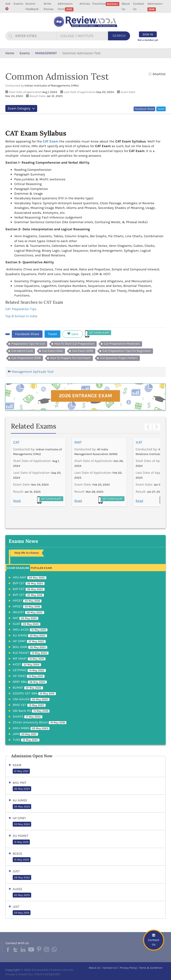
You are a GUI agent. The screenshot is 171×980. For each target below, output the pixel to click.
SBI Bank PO (31, 711)
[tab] (18, 568)
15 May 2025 (22, 860)
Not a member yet (148, 40)
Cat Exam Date (52, 351)
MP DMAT (29, 659)
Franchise (106, 4)
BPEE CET (29, 705)
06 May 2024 (22, 789)
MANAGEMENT (46, 53)
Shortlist (157, 74)
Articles (85, 4)
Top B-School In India (21, 316)
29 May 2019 (22, 913)
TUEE (26, 740)
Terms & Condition (151, 968)
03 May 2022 (22, 824)
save (73, 334)
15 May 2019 (21, 842)
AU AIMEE (30, 635)
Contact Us (138, 6)
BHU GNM (30, 647)
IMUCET (28, 612)
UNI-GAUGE (31, 699)
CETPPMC (29, 670)
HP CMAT (29, 676)
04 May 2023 (22, 807)
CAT (16, 442)
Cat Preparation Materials (122, 344)
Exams (18, 4)
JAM (25, 734)
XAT (139, 442)
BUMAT (28, 688)
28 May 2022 (22, 877)
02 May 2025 (22, 895)
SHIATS (27, 716)
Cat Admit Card (22, 351)
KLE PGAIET (31, 653)
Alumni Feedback (32, 6)
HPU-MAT (30, 577)
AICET (27, 664)
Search (119, 36)
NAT (25, 618)
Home (10, 53)
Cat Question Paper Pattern (119, 358)
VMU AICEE (30, 630)
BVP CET (29, 583)
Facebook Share (144, 109)
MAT (78, 442)
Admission (155, 7)
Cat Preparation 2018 (26, 358)
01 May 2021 (21, 771)
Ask (8, 6)
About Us (126, 6)
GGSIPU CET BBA (34, 693)
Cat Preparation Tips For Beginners (127, 351)
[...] (35, 36)
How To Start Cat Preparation (74, 344)
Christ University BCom (40, 722)
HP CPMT (29, 641)
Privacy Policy (128, 968)
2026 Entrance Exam (85, 396)
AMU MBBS (31, 728)
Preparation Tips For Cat (28, 344)
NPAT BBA (30, 682)
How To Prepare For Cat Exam (70, 358)
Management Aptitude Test (31, 372)
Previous (148, 427)
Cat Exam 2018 (83, 351)
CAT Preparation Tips (21, 309)
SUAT (26, 624)
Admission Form (66, 7)
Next (157, 427)
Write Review (49, 6)
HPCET (27, 601)
